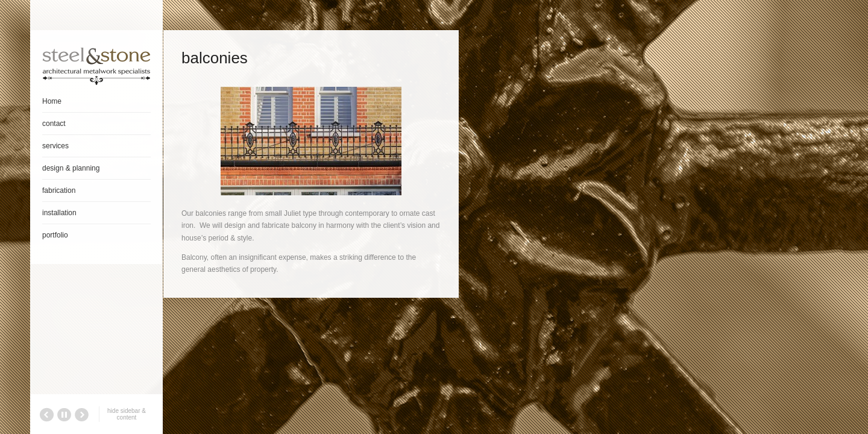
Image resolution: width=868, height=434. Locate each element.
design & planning (71, 168)
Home (52, 101)
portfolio (55, 235)
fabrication (59, 190)
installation (59, 213)
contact (54, 124)
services (55, 146)
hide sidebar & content (127, 414)
